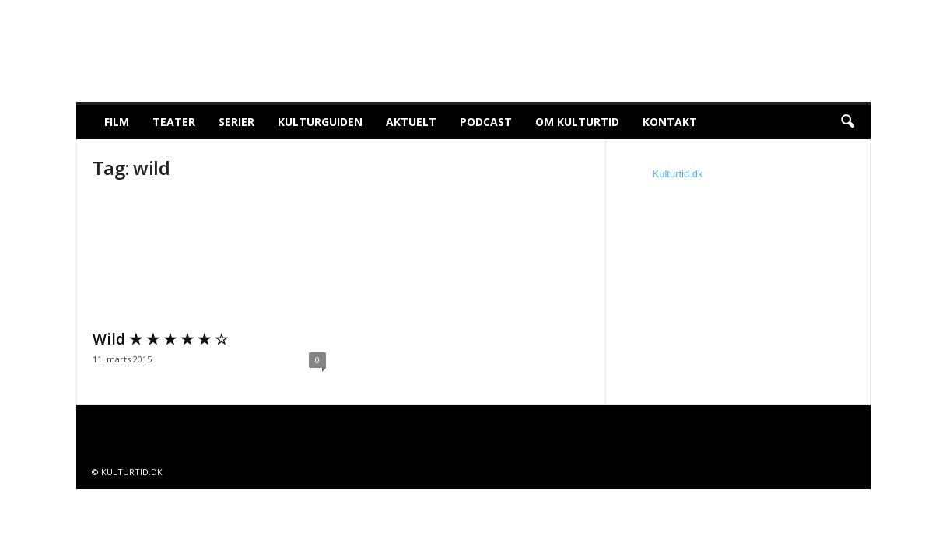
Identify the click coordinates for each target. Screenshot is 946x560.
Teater (174, 122)
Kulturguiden (320, 122)
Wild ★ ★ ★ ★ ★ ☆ (160, 339)
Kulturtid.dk (678, 174)
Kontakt (670, 122)
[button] (847, 122)
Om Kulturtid (577, 122)
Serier (236, 122)
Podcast (486, 122)
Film (117, 122)
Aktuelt (411, 122)
